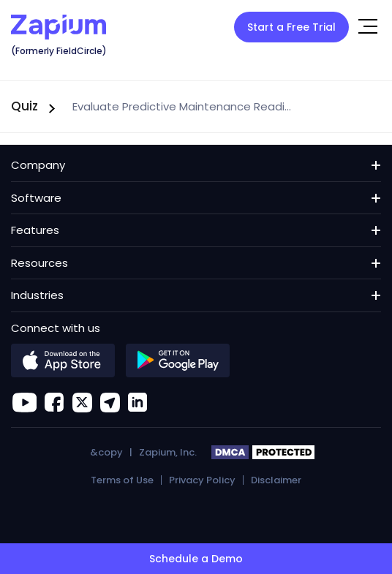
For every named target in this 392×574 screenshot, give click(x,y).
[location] (110, 402)
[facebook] (54, 402)
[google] (178, 360)
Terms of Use (122, 480)
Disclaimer (276, 480)
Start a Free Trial (291, 27)
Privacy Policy (202, 480)
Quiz (24, 106)
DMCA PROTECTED (264, 453)
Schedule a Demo (196, 559)
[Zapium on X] (82, 402)
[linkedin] (137, 402)
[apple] (63, 360)
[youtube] (24, 402)
